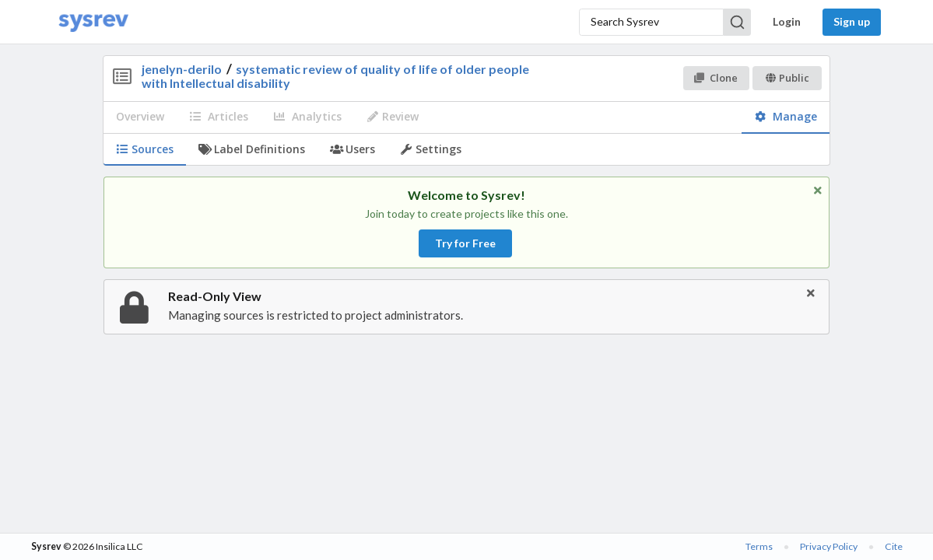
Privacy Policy (829, 546)
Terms (759, 546)
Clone (716, 78)
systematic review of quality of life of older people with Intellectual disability (335, 76)
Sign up (852, 21)
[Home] (93, 22)
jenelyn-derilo (182, 69)
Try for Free (465, 243)
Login (787, 21)
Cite (894, 546)
